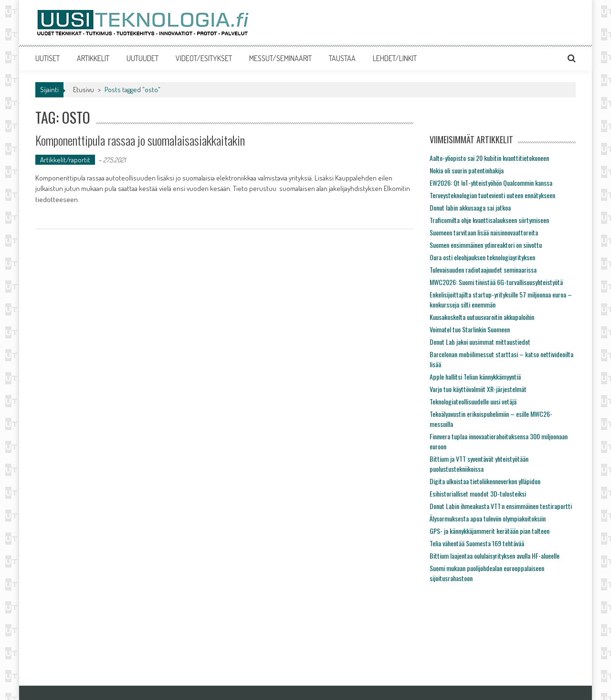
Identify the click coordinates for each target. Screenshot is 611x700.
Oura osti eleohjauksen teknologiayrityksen (482, 257)
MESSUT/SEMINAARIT (280, 58)
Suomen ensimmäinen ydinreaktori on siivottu (486, 245)
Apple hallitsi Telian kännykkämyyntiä (475, 377)
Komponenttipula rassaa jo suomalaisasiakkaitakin (140, 140)
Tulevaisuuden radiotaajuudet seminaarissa (483, 270)
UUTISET (47, 58)
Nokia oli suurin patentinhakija (467, 170)
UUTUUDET (142, 58)
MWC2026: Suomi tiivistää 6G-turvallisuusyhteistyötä (496, 282)
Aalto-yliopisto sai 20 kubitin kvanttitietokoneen (489, 158)
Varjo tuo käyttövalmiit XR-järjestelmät (478, 389)
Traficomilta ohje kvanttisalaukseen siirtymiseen (489, 220)
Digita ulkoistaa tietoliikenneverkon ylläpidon (485, 481)
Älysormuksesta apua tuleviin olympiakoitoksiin (488, 518)
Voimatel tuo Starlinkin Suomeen (470, 329)
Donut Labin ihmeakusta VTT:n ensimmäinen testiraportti (501, 506)
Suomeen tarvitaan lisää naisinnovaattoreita (484, 232)
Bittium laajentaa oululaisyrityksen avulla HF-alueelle (495, 556)
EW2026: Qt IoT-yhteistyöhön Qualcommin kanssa (491, 183)
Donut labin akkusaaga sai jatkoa (470, 207)
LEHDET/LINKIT (395, 58)
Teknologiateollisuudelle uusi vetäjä (473, 401)
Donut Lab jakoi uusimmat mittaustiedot (480, 342)
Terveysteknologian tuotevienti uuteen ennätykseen (492, 195)
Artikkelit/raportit (65, 160)
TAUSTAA (342, 58)
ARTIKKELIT (93, 58)
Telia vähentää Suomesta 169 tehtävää (477, 543)
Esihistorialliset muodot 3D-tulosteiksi (478, 493)
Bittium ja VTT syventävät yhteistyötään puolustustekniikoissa (479, 464)
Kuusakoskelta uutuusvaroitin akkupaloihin (482, 317)
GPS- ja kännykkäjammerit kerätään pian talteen (490, 531)
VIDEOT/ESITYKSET (204, 58)
